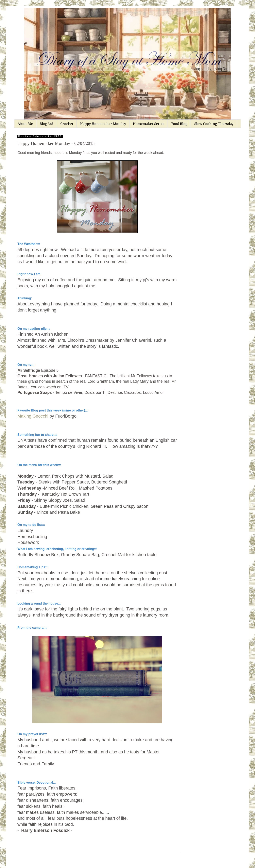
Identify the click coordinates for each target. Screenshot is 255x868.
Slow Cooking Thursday (214, 124)
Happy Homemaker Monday (103, 124)
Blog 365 (47, 124)
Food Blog (179, 124)
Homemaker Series (149, 124)
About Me (25, 124)
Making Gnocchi (33, 416)
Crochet (67, 124)
